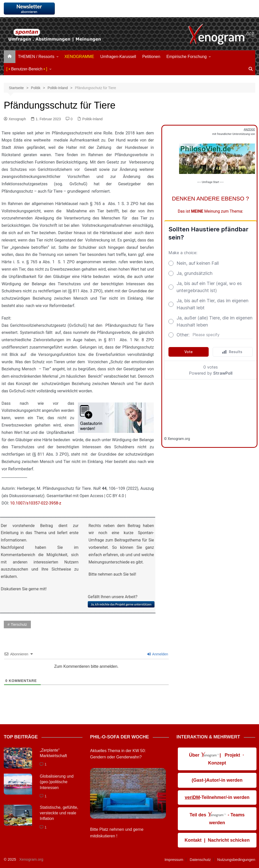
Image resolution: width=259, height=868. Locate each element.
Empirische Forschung (187, 57)
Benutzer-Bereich (27, 69)
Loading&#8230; (211, 325)
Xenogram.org (31, 859)
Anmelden (158, 654)
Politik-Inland (92, 119)
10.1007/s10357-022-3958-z (36, 503)
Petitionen (151, 57)
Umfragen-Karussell (118, 57)
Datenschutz (200, 860)
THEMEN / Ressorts (36, 57)
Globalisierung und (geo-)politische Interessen (57, 782)
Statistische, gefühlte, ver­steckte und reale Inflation (59, 813)
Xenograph (15, 119)
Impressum (174, 860)
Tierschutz (19, 624)
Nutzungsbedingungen (236, 860)
